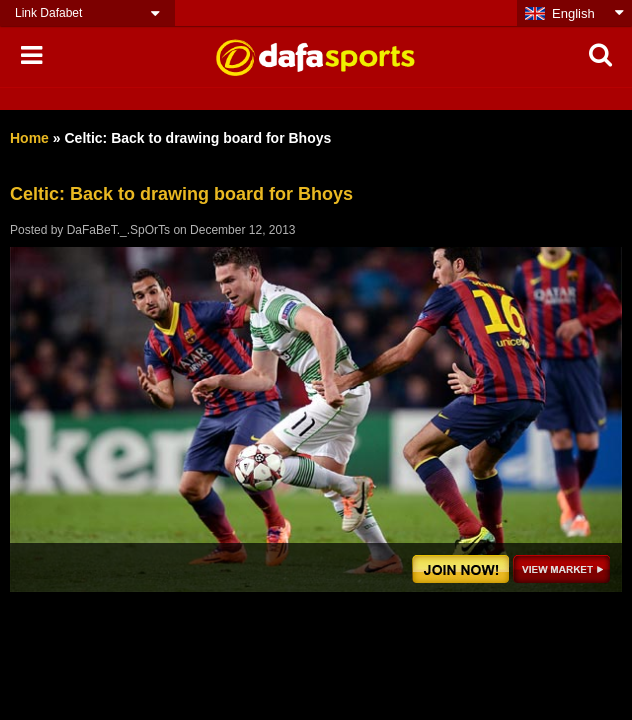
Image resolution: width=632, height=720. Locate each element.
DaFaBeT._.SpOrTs (118, 230)
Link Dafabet (48, 13)
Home (29, 138)
